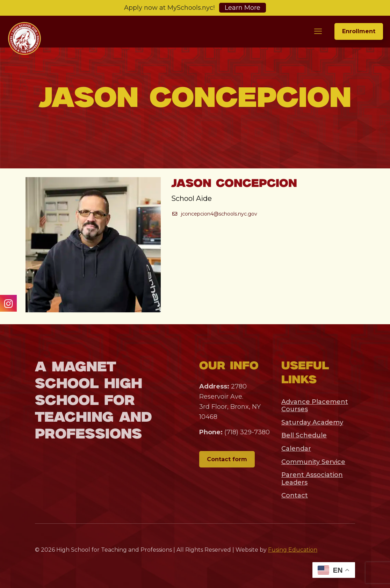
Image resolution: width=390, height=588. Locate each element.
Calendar (296, 449)
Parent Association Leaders (312, 479)
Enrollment (359, 31)
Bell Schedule (304, 435)
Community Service (313, 462)
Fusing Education (293, 550)
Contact (295, 495)
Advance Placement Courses (315, 406)
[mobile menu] (318, 31)
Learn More (243, 8)
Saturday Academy (312, 422)
